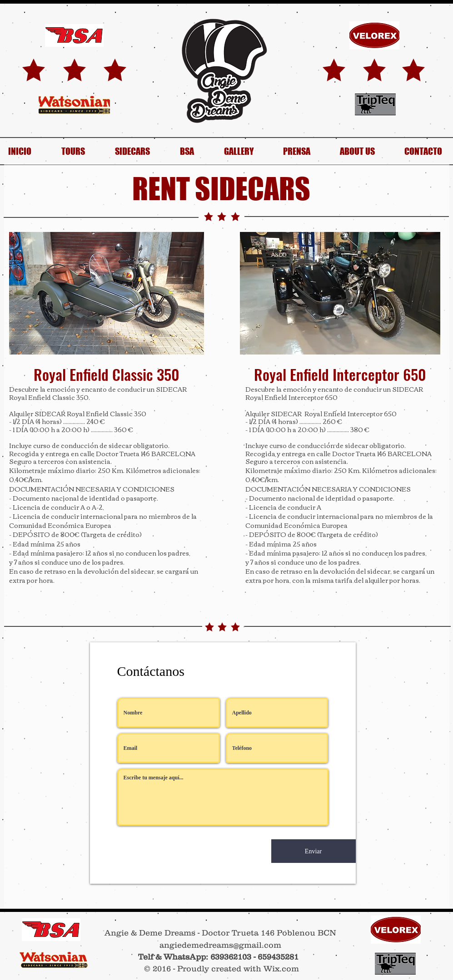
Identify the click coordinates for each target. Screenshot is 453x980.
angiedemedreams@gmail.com (220, 945)
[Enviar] (314, 851)
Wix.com (281, 969)
